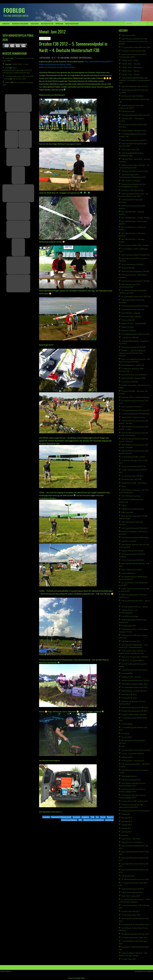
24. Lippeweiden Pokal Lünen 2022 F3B (136, 296)
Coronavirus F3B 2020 (130, 382)
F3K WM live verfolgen (130, 616)
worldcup (109, 820)
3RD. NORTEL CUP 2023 (131, 181)
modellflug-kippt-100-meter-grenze (135, 670)
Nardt (103, 817)
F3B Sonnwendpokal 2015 (131, 780)
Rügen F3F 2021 (127, 327)
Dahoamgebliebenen (129, 776)
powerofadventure (128, 573)
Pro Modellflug (127, 673)
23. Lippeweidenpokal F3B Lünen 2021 (136, 334)
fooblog (14, 10)
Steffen (8, 58)
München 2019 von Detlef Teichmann (135, 397)
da (61, 812)
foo (97, 817)
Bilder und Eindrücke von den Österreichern (57, 67)
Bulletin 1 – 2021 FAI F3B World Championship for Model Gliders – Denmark (132, 353)
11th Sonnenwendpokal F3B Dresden (135, 537)
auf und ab (125, 733)
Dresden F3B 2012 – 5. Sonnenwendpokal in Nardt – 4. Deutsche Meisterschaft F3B (73, 47)
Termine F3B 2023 (128, 268)
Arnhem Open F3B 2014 (130, 911)
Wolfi (7, 68)
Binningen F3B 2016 (129, 694)
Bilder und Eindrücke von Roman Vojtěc (55, 64)
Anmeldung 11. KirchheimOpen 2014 (135, 924)
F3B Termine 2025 (19, 79)
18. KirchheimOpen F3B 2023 (133, 264)
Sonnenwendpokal (69, 820)
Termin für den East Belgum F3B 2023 (135, 271)
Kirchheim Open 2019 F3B (131, 479)
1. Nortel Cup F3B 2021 (130, 338)
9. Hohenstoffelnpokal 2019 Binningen (136, 414)
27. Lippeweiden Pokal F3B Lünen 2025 (136, 47)
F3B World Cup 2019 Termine (133, 509)
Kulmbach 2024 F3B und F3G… (133, 190)
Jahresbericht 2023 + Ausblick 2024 (135, 171)
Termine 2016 (127, 737)
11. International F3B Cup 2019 (133, 457)
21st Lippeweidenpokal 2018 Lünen (135, 528)
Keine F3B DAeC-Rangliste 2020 (133, 378)
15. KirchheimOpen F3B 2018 (133, 560)
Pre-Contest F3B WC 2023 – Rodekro (135, 245)
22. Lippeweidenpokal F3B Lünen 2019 (136, 410)
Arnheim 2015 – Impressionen (133, 761)
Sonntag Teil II (127, 825)
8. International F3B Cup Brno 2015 (135, 801)
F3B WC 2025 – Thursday (131, 64)
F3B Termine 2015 (128, 876)
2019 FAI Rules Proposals (131, 496)
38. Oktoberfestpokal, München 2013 (135, 934)
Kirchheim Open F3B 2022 (131, 317)
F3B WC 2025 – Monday (131, 74)
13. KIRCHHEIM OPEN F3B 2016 (134, 714)
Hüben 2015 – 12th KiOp (131, 839)
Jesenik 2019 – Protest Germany (133, 417)
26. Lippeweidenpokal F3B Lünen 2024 (136, 115)
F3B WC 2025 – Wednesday (132, 67)
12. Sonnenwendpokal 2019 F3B (133, 466)
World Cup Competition (94, 820)
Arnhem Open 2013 (129, 959)
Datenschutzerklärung (20, 24)
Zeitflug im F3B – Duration (131, 677)
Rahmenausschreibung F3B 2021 (134, 347)
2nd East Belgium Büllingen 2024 (134, 131)
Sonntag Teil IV (127, 818)
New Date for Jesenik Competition (134, 140)
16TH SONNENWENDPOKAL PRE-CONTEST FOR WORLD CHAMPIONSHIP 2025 (17, 70)
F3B (92, 817)
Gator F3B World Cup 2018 (132, 570)
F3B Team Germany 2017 (131, 641)
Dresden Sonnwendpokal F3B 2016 (134, 711)
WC (80, 820)
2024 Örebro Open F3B (130, 150)
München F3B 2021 (129, 330)
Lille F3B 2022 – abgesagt (131, 313)
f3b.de (124, 486)
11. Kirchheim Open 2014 (131, 915)
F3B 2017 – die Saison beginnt (133, 660)
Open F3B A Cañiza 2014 (131, 896)
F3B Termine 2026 (128, 35)
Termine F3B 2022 (128, 320)
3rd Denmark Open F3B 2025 (132, 96)
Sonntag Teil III (127, 821)
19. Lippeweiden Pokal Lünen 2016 (134, 687)
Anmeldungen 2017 (129, 626)
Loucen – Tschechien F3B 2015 (133, 754)
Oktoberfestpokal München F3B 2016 (135, 680)
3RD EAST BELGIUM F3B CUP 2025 (135, 86)
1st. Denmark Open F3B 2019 (132, 476)
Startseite (6, 24)
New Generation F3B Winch (132, 407)
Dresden (76, 817)
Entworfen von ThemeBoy (144, 971)
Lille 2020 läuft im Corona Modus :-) (135, 375)
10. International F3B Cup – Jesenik (135, 607)
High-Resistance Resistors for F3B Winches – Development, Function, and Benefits (133, 41)
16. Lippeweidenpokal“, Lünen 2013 (134, 937)
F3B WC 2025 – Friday (20, 64)
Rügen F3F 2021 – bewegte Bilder (134, 323)
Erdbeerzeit (126, 814)
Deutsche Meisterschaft (61, 817)
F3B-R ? (124, 505)
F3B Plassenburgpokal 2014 (132, 892)
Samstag (124, 835)
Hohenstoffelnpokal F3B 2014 (133, 889)
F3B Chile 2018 (127, 512)
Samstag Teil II (127, 832)
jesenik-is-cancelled (129, 541)
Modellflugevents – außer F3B (133, 365)
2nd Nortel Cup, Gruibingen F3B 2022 (136, 281)
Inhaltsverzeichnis (72, 24)
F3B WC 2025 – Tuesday (130, 71)
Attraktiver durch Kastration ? (133, 842)
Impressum (59, 24)
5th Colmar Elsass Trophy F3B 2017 (135, 657)
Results (110, 817)
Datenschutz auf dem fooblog (132, 551)
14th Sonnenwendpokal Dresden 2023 (136, 255)
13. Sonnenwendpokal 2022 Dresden (135, 306)
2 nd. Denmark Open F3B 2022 (133, 309)
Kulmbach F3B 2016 (129, 698)
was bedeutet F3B (47, 24)
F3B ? (123, 746)
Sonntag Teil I (126, 828)
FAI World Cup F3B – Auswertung (134, 483)
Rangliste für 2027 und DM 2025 (134, 51)
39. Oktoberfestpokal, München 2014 (135, 879)
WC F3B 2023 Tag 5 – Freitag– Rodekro (136, 218)
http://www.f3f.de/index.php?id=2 (99, 61)
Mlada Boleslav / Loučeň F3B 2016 (134, 691)
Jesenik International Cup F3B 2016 (135, 707)
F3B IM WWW (35, 24)
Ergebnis (85, 817)
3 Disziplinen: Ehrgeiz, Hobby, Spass (135, 684)
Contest (46, 817)
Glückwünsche (127, 757)
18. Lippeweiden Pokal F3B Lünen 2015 (136, 750)
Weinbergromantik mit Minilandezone (136, 811)
